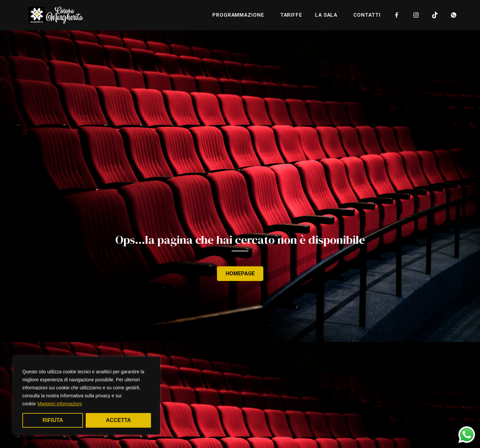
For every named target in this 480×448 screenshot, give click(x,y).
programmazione (240, 15)
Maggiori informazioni (59, 404)
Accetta (118, 420)
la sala (328, 15)
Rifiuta (53, 420)
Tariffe (291, 15)
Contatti (367, 15)
